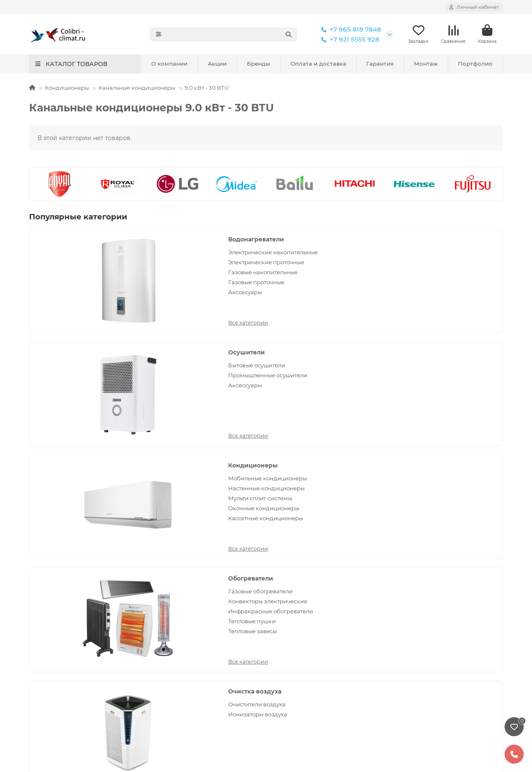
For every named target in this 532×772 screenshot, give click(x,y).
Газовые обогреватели (132, 364)
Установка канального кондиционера (85, 605)
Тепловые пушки (123, 409)
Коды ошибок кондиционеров (195, 639)
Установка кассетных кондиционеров (85, 594)
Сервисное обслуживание (188, 538)
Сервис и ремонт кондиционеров (79, 549)
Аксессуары (277, 280)
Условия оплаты (174, 561)
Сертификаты (411, 657)
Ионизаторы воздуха (290, 374)
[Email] (283, 485)
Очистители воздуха (289, 364)
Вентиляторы (440, 364)
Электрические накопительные (122, 257)
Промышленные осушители (284, 267)
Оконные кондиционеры (457, 298)
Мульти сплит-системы (453, 288)
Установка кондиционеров (69, 572)
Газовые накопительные (134, 288)
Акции (217, 64)
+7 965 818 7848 (350, 30)
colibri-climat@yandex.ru (435, 561)
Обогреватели (122, 351)
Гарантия (380, 64)
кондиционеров (276, 704)
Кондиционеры (67, 88)
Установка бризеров (59, 561)
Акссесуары (117, 308)
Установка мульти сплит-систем (77, 583)
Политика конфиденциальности (77, 538)
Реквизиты (407, 646)
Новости (162, 594)
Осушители (279, 240)
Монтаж (426, 64)
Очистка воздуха (287, 351)
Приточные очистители (454, 391)
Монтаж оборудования (73, 523)
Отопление (287, 594)
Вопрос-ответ (170, 617)
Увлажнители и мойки (303, 617)
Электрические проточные (122, 274)
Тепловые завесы (124, 419)
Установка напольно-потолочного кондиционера (80, 632)
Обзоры (161, 628)
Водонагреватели (128, 240)
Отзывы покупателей (181, 583)
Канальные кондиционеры (137, 88)
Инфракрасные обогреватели (122, 395)
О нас (399, 634)
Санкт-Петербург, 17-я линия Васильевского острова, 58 (441, 597)
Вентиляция (440, 351)
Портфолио (475, 64)
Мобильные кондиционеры (443, 257)
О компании (169, 64)
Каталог (285, 523)
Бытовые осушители (289, 253)
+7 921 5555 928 (349, 39)
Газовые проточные (128, 298)
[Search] (232, 34)
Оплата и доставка (318, 64)
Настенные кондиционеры (443, 274)
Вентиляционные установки (446, 377)
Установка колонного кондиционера (84, 617)
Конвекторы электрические (121, 377)
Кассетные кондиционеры (458, 308)
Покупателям (175, 523)
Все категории (120, 321)
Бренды (259, 64)
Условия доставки (176, 572)
